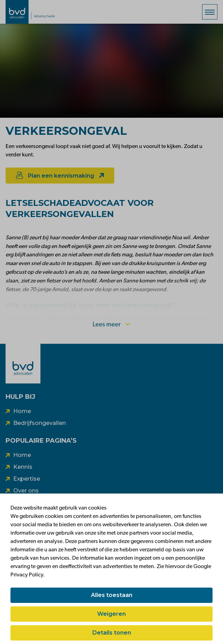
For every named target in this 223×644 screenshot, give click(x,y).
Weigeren (111, 614)
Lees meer (111, 325)
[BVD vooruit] (40, 12)
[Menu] (210, 12)
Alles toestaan (112, 595)
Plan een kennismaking (60, 175)
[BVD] (23, 364)
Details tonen (112, 633)
